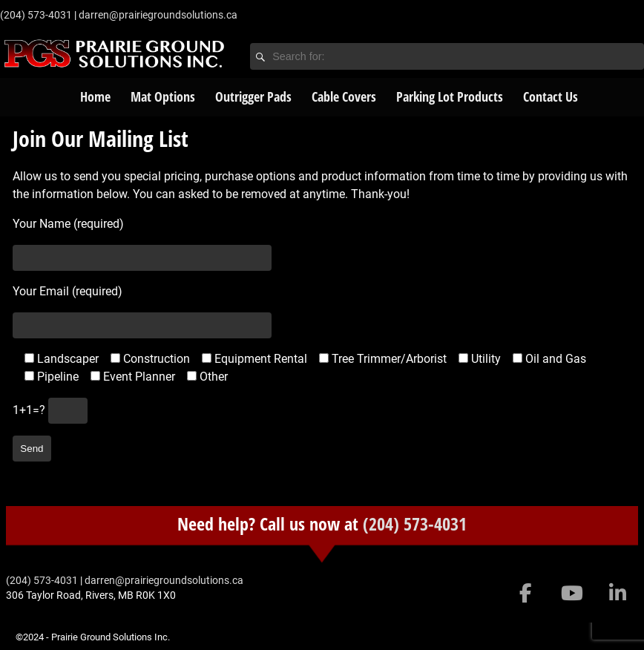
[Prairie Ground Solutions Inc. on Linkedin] (618, 594)
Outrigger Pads (253, 96)
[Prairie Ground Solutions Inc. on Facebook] (526, 594)
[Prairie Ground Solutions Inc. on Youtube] (572, 594)
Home (95, 96)
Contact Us (551, 96)
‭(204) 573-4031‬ (36, 15)
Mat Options (163, 96)
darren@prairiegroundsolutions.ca (158, 15)
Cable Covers (344, 96)
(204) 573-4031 (415, 523)
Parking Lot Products (450, 96)
